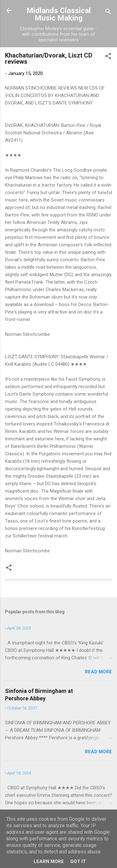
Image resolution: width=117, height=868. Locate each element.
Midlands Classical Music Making (59, 14)
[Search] (108, 13)
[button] (108, 57)
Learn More (49, 861)
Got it (78, 861)
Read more (98, 672)
